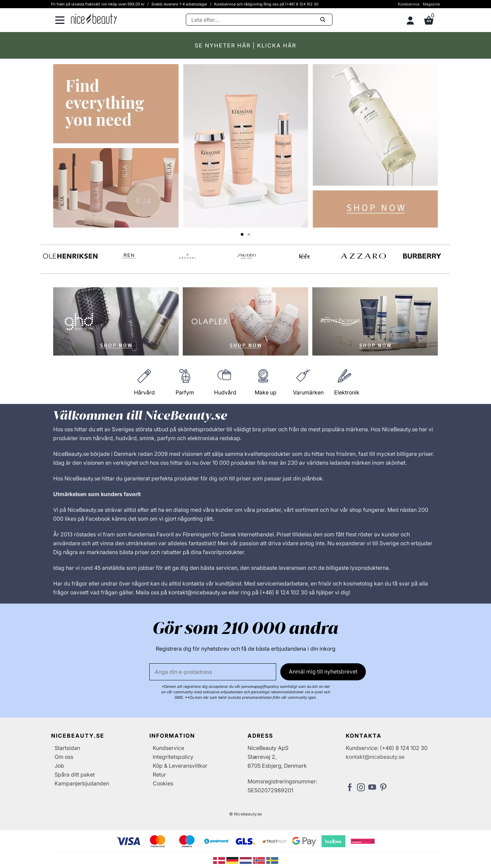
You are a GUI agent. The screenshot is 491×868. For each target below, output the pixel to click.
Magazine (431, 4)
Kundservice (409, 4)
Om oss (64, 757)
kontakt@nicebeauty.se (375, 757)
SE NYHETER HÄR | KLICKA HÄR (245, 45)
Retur (159, 775)
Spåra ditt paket (75, 775)
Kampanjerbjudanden (82, 783)
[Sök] (259, 20)
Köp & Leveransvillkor (180, 766)
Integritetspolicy (173, 757)
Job (59, 766)
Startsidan (67, 748)
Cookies (163, 783)
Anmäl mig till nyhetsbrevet (323, 671)
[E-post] (213, 672)
